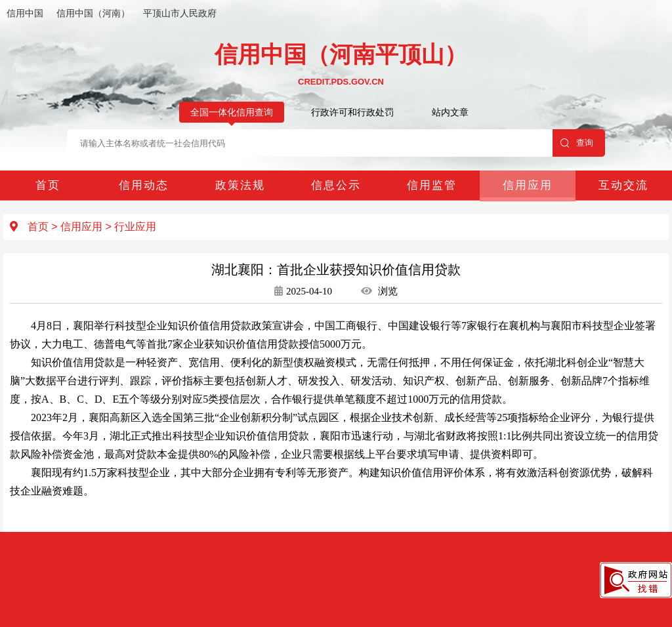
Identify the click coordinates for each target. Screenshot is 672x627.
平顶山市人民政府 (180, 13)
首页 (48, 185)
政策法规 (240, 185)
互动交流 (623, 185)
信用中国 (25, 13)
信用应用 (528, 185)
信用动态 (144, 185)
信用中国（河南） (93, 13)
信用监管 (432, 185)
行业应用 (135, 227)
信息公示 (336, 185)
